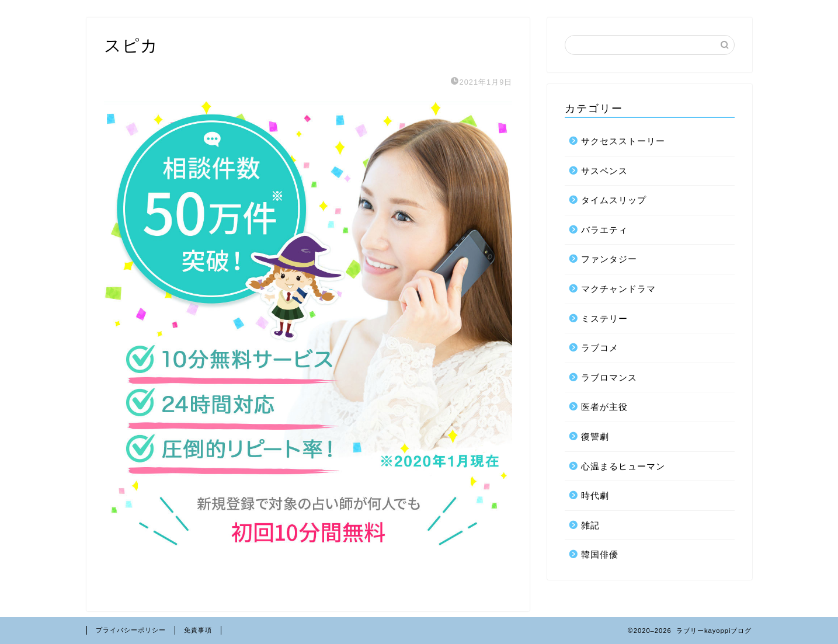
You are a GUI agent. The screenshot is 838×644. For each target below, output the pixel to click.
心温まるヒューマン (623, 466)
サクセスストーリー (623, 141)
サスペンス (604, 171)
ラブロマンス (609, 377)
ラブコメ (600, 348)
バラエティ (604, 230)
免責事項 (198, 630)
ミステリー (604, 318)
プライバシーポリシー (131, 630)
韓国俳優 (600, 554)
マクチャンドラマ (618, 289)
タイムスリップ (614, 200)
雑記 (590, 525)
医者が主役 (604, 407)
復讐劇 (595, 436)
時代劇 (595, 495)
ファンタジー (609, 259)
